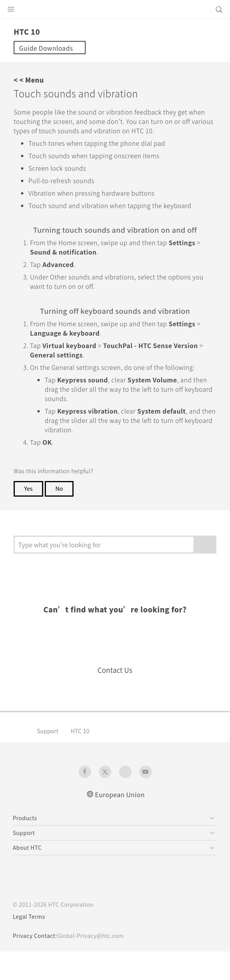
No (61, 517)
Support (49, 759)
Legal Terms (31, 945)
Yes (29, 517)
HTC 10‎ (83, 759)
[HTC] (115, 9)
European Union (120, 822)
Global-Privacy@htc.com (96, 964)
